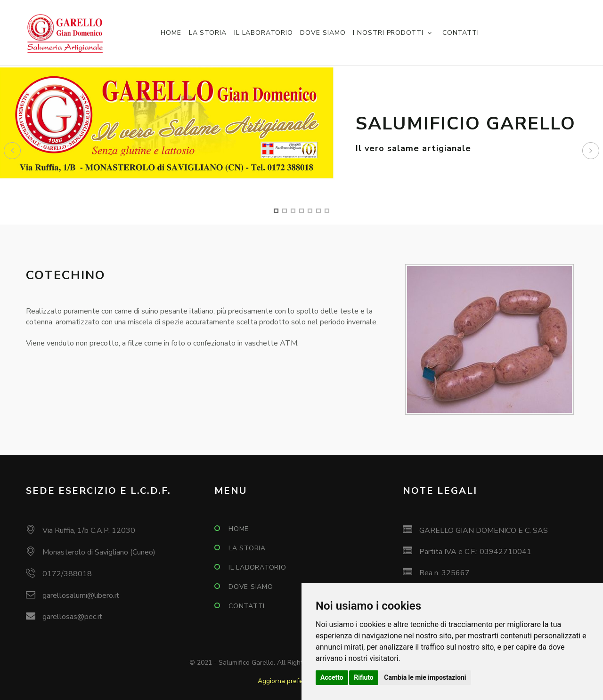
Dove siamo (323, 33)
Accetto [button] (332, 677)
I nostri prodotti (388, 33)
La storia (208, 33)
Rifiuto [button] (364, 677)
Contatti (461, 33)
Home (171, 33)
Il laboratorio (264, 33)
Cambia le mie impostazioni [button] (425, 677)
